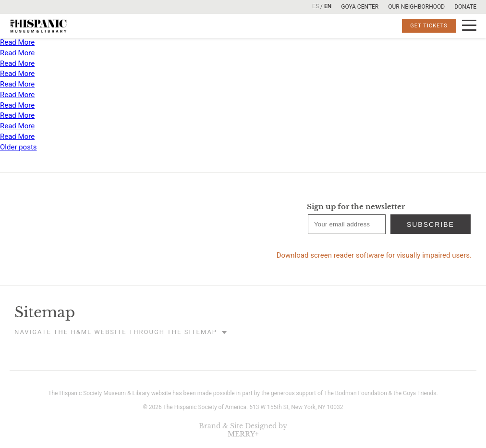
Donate (465, 7)
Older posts (18, 147)
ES (316, 6)
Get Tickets (429, 26)
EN (328, 6)
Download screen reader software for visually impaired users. (374, 255)
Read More (17, 42)
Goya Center (360, 7)
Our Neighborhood (416, 7)
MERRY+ (243, 434)
